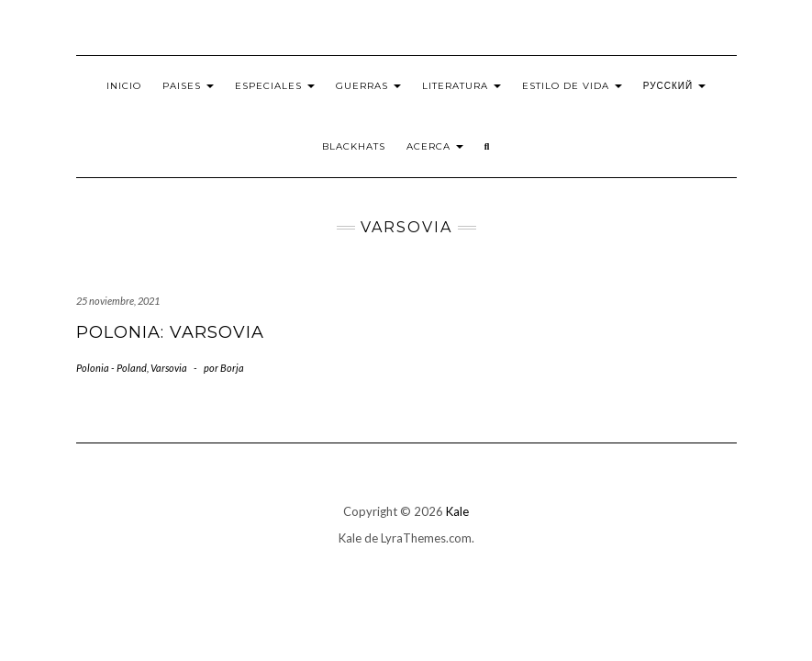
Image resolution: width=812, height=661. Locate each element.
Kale (457, 511)
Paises (188, 86)
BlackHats (354, 146)
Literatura (462, 86)
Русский (674, 86)
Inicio (124, 86)
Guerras (368, 86)
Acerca (435, 146)
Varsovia (169, 368)
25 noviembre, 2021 (118, 301)
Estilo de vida (572, 86)
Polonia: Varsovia (170, 332)
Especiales (275, 86)
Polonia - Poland (111, 368)
